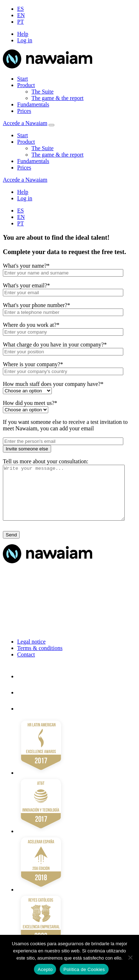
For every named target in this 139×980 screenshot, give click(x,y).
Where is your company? (33, 364)
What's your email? (26, 285)
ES (21, 9)
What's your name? (26, 266)
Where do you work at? (31, 325)
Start (23, 79)
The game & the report (58, 98)
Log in (25, 40)
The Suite (43, 92)
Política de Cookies (84, 969)
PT (21, 22)
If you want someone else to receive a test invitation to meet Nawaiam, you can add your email (65, 425)
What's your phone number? (36, 305)
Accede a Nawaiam (25, 123)
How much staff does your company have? (53, 384)
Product (26, 85)
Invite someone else (27, 449)
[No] (130, 957)
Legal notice (31, 652)
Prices (24, 111)
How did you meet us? (30, 403)
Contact (26, 665)
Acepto (45, 969)
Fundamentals (33, 104)
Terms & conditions (40, 659)
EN (21, 15)
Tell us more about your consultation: (46, 461)
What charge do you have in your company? (55, 345)
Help (23, 34)
